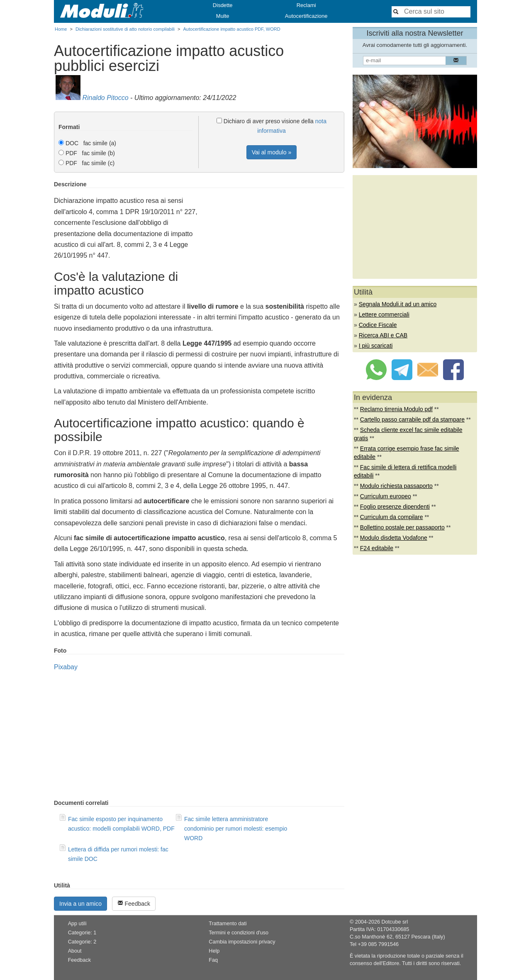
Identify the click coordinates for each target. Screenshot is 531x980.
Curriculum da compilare (392, 517)
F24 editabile (377, 548)
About (75, 951)
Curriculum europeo (386, 496)
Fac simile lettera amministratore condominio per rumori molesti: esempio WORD (236, 829)
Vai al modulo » (272, 152)
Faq (213, 960)
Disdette (223, 5)
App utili (77, 924)
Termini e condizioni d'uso (239, 933)
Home (61, 29)
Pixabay (66, 667)
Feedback (134, 903)
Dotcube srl (395, 922)
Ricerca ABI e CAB (383, 335)
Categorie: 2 (82, 942)
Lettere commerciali (384, 314)
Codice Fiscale (378, 325)
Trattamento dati (228, 924)
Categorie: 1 (82, 933)
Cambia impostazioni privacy (242, 942)
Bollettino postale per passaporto (402, 527)
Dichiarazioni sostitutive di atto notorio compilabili (125, 29)
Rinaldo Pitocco (105, 98)
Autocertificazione (306, 16)
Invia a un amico (80, 904)
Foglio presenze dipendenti (395, 507)
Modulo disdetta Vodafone (394, 538)
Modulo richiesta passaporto (396, 486)
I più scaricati (376, 346)
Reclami (306, 5)
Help (214, 951)
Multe (223, 16)
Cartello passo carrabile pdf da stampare (412, 419)
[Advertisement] (275, 239)
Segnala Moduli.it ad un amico (398, 304)
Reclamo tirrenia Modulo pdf (396, 409)
